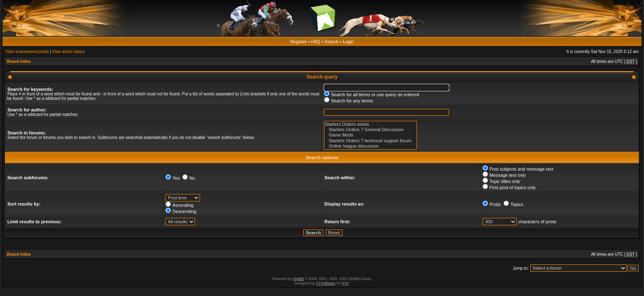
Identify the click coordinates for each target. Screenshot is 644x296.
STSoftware (326, 283)
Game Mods (370, 135)
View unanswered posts (27, 52)
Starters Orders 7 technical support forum (370, 141)
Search (332, 42)
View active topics (68, 52)
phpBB (298, 279)
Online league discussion (370, 146)
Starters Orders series (370, 124)
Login (348, 42)
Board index (19, 61)
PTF (345, 283)
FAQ (316, 42)
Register (299, 42)
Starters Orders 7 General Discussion (370, 130)
